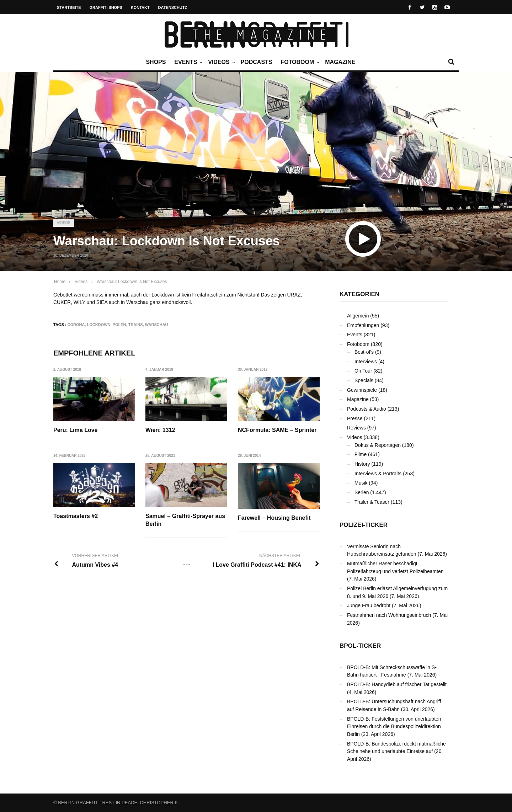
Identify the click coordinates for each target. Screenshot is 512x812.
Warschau (157, 325)
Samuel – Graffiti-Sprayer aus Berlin (185, 520)
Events (187, 62)
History (362, 464)
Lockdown (99, 325)
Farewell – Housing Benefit (274, 518)
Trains (136, 325)
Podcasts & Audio (367, 409)
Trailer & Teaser (372, 502)
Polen (119, 325)
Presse (355, 418)
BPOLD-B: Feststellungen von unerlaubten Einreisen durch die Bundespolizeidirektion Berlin (394, 726)
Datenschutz (173, 7)
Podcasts (257, 62)
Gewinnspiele (362, 390)
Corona (76, 325)
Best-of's (364, 352)
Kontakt (140, 7)
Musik (361, 483)
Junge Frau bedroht (369, 605)
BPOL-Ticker (360, 646)
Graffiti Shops (106, 7)
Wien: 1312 (160, 430)
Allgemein (358, 316)
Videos (220, 62)
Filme (361, 454)
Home (60, 282)
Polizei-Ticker (364, 525)
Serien (362, 492)
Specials (364, 380)
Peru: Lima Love (75, 430)
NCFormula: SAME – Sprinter (277, 430)
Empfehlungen (363, 325)
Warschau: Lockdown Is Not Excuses (132, 282)
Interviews (366, 362)
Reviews (356, 428)
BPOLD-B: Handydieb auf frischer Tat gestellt (397, 684)
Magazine (340, 62)
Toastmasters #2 (76, 516)
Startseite (69, 7)
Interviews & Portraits (378, 474)
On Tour (363, 371)
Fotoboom (299, 62)
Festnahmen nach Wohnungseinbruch (389, 615)
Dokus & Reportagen (378, 445)
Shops (156, 62)
